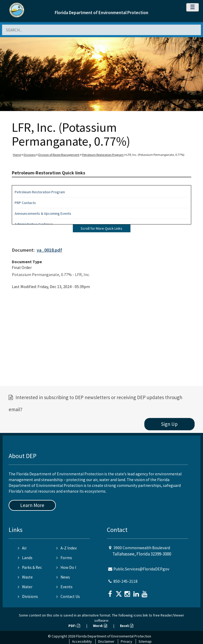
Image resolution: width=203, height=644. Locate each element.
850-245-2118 (125, 581)
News (63, 577)
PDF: (74, 626)
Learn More (32, 505)
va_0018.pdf (49, 250)
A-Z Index (67, 548)
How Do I (66, 567)
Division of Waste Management (59, 155)
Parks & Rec (30, 567)
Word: (100, 626)
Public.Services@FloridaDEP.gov (141, 569)
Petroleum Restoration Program (103, 155)
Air (22, 548)
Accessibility (82, 641)
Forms (64, 558)
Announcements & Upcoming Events (43, 213)
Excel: (127, 626)
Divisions (30, 155)
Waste (25, 577)
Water (25, 587)
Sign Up (169, 424)
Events (64, 587)
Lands (25, 558)
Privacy (127, 641)
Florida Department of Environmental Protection (102, 13)
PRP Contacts (25, 203)
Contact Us (68, 596)
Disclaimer (106, 641)
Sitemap (145, 641)
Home (17, 155)
